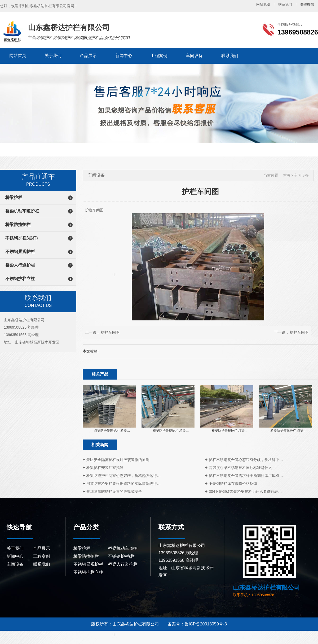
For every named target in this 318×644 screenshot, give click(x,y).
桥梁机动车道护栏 (22, 211)
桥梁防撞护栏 (18, 225)
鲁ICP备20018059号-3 (206, 624)
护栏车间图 (110, 332)
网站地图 (263, 4)
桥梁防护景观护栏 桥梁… (112, 431)
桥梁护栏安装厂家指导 (105, 468)
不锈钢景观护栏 (20, 252)
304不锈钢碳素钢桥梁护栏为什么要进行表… (245, 491)
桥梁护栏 (14, 197)
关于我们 (53, 56)
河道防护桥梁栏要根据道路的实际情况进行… (123, 484)
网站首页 (18, 56)
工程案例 (159, 56)
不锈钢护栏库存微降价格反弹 (233, 484)
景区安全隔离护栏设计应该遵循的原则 (118, 460)
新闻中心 (124, 56)
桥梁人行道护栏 (20, 265)
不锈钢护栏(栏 (121, 556)
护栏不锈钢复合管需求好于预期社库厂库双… (246, 476)
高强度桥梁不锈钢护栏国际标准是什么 (240, 468)
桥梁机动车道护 (123, 548)
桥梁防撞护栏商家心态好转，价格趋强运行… (123, 476)
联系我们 (285, 4)
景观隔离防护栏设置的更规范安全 (114, 491)
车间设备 (194, 56)
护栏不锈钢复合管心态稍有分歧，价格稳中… (246, 460)
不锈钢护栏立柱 (20, 279)
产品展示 (88, 56)
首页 (287, 175)
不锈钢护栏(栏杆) (22, 238)
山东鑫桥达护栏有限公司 (11, 32)
